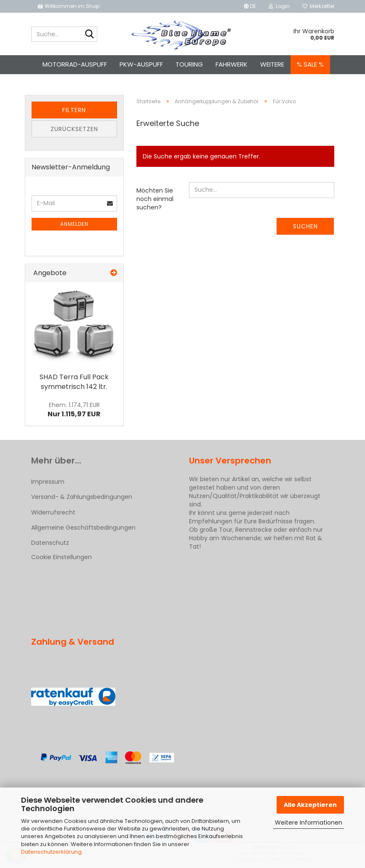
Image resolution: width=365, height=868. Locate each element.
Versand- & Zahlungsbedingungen (82, 497)
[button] (250, 6)
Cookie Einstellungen (61, 557)
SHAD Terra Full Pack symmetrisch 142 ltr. (74, 382)
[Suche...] (89, 35)
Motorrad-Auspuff (75, 64)
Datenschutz (50, 543)
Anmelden (74, 224)
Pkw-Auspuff (141, 64)
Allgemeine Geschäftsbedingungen (83, 528)
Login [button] (279, 6)
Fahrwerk (232, 64)
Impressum (48, 482)
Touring (189, 64)
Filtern (74, 110)
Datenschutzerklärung (51, 852)
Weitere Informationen (309, 822)
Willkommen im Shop (68, 6)
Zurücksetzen (74, 129)
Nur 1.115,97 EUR (74, 410)
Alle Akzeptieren (310, 805)
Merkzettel (318, 6)
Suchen (305, 226)
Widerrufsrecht (53, 512)
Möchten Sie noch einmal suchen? (155, 199)
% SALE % (310, 64)
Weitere (272, 64)
